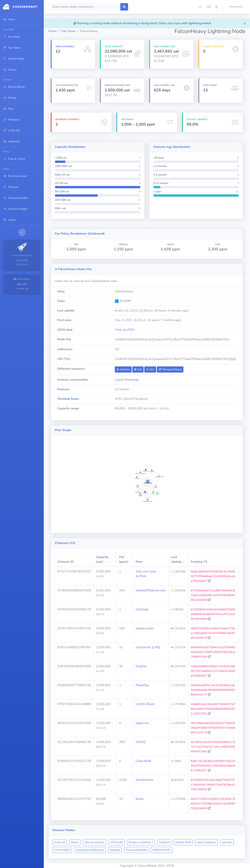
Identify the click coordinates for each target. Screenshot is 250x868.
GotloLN (164, 842)
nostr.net (60, 842)
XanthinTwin (144, 780)
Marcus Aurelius (94, 842)
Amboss (123, 369)
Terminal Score (68, 399)
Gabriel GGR (183, 842)
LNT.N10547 (62, 850)
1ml (138, 369)
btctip (140, 799)
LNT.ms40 (116, 842)
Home (53, 31)
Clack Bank (143, 761)
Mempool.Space (170, 369)
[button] (237, 7)
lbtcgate (115, 850)
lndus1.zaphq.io (206, 842)
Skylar (75, 842)
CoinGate (142, 609)
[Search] (85, 7)
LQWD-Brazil (145, 704)
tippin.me (142, 723)
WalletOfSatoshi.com (150, 590)
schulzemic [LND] (148, 647)
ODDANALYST (162, 850)
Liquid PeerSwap (127, 380)
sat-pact (227, 842)
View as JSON (125, 330)
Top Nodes (68, 31)
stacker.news (145, 628)
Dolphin (141, 666)
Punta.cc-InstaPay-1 (141, 842)
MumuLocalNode (136, 850)
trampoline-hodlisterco (90, 850)
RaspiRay (142, 685)
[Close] (245, 23)
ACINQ (140, 742)
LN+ (150, 369)
